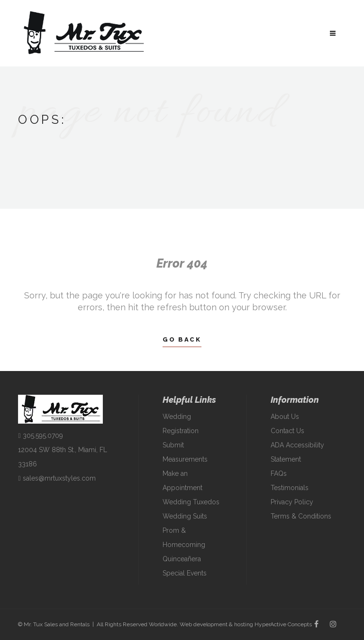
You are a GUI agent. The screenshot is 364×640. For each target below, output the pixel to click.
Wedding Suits (185, 516)
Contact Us (287, 431)
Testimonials (290, 488)
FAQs (279, 473)
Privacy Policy (292, 502)
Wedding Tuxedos (191, 502)
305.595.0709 (40, 436)
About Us (285, 417)
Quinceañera (182, 559)
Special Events (185, 573)
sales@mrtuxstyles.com (57, 478)
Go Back (182, 339)
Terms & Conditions (301, 516)
